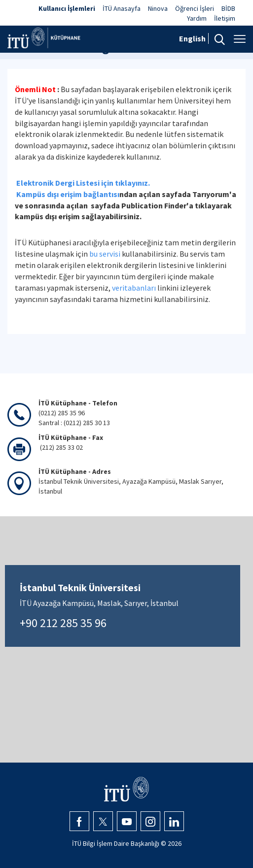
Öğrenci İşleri (195, 8)
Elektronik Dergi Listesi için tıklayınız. (83, 183)
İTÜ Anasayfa (122, 8)
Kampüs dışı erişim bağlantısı (68, 194)
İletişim (225, 18)
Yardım (197, 18)
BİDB (228, 8)
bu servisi (105, 254)
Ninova (158, 8)
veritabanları (134, 288)
